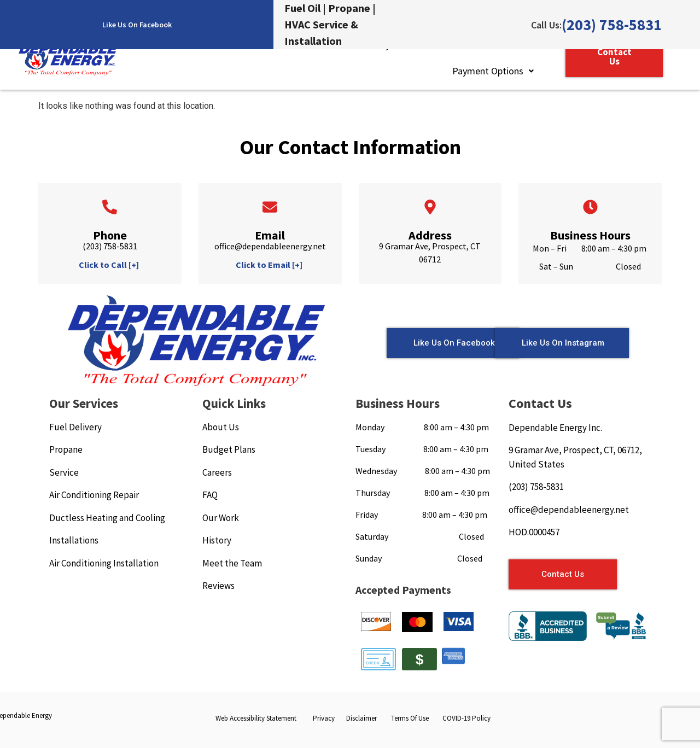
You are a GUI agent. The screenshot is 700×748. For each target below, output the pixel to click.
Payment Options (493, 71)
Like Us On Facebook (137, 25)
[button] (493, 71)
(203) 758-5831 (612, 25)
